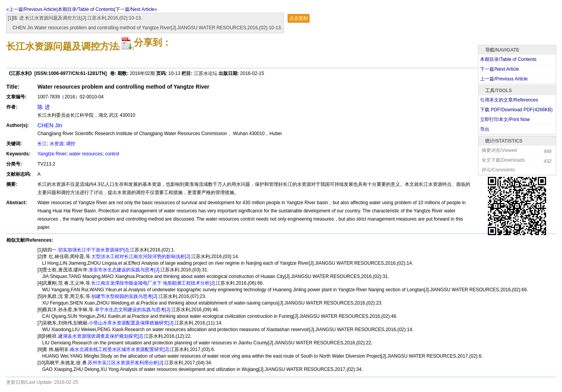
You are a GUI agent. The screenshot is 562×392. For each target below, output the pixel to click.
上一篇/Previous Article (504, 79)
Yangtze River (52, 154)
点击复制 (299, 18)
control (112, 154)
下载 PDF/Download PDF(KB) (516, 110)
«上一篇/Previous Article (31, 9)
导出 (485, 129)
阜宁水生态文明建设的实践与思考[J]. (133, 310)
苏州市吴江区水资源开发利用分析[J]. (126, 363)
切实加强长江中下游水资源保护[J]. (94, 250)
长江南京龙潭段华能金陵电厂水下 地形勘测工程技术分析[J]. (154, 283)
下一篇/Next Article (500, 69)
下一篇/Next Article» (136, 9)
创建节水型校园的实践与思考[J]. (125, 296)
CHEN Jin (50, 125)
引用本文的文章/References (509, 100)
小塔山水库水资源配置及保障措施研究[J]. (132, 323)
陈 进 (44, 107)
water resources (86, 154)
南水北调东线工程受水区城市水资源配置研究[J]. (120, 349)
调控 (71, 144)
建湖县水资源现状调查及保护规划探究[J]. (101, 336)
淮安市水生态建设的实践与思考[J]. (124, 270)
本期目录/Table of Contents (86, 9)
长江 (42, 144)
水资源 (57, 144)
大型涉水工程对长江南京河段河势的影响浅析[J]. (141, 257)
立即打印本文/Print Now (505, 119)
